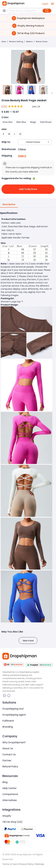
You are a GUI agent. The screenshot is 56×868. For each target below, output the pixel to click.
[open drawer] (52, 4)
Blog (5, 782)
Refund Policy (10, 766)
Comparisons (10, 794)
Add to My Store (28, 189)
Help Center (10, 788)
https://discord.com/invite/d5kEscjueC (9, 696)
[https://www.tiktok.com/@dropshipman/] (4, 696)
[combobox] (30, 142)
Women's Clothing (16, 42)
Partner (7, 760)
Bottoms (29, 42)
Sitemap (40, 864)
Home (4, 42)
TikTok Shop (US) (12, 822)
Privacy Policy (26, 864)
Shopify (7, 816)
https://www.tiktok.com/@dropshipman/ (4, 696)
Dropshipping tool (13, 709)
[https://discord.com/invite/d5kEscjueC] (9, 696)
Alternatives (10, 800)
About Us (8, 748)
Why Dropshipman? (14, 742)
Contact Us (9, 754)
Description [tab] (9, 205)
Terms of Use (10, 864)
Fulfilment (8, 721)
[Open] (48, 142)
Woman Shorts (42, 42)
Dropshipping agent (14, 715)
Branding (8, 727)
